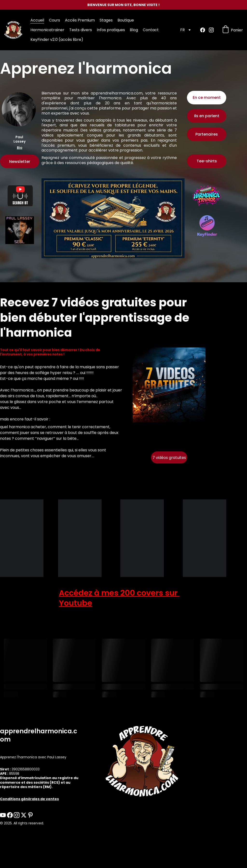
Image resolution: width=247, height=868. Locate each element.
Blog (134, 30)
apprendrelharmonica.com (117, 94)
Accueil (37, 20)
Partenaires (207, 134)
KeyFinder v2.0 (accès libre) (57, 40)
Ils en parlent (207, 116)
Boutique (126, 20)
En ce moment (207, 98)
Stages (106, 20)
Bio (20, 148)
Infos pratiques (111, 30)
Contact (151, 30)
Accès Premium (80, 20)
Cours (55, 20)
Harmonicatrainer (47, 30)
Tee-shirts (207, 161)
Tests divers (81, 30)
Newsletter (20, 162)
